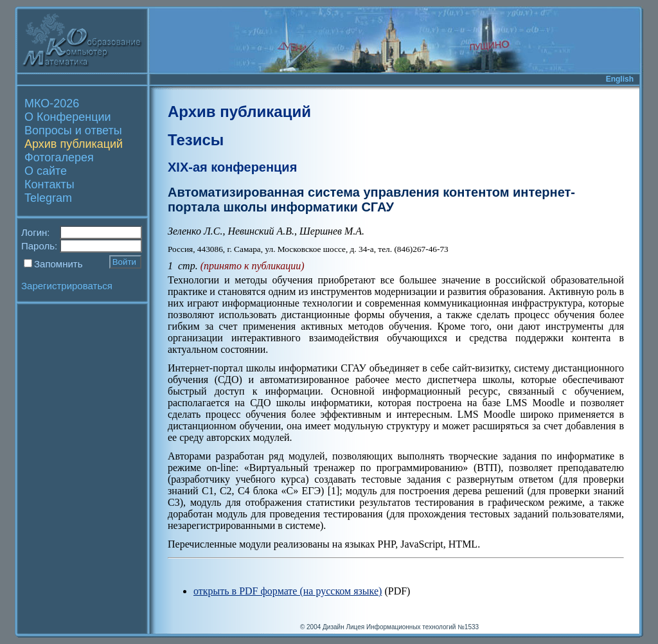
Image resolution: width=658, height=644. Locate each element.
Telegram (48, 198)
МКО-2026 (52, 103)
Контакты (49, 184)
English (620, 79)
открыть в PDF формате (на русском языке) (288, 591)
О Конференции (68, 117)
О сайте (46, 171)
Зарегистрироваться (67, 286)
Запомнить (58, 264)
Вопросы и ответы (73, 130)
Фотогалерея (59, 157)
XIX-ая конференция (232, 167)
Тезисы (196, 140)
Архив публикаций (74, 144)
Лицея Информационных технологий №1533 (412, 627)
